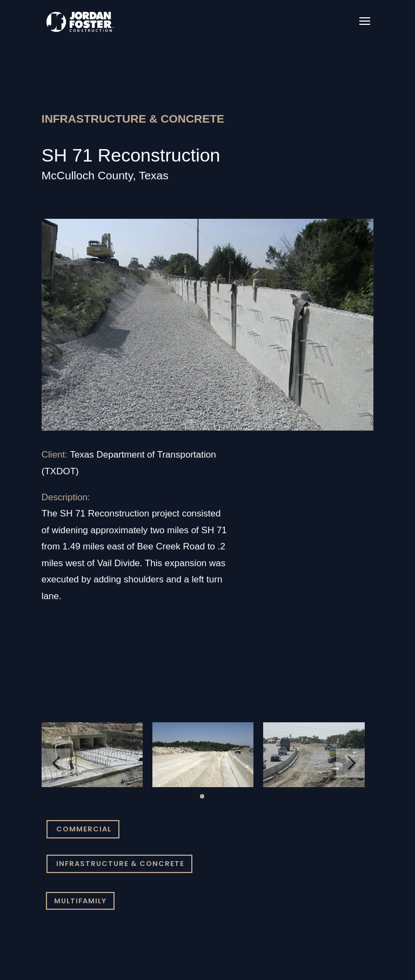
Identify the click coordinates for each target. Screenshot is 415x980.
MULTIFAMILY (80, 901)
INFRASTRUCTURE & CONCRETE (120, 864)
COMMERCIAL (84, 829)
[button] (56, 763)
